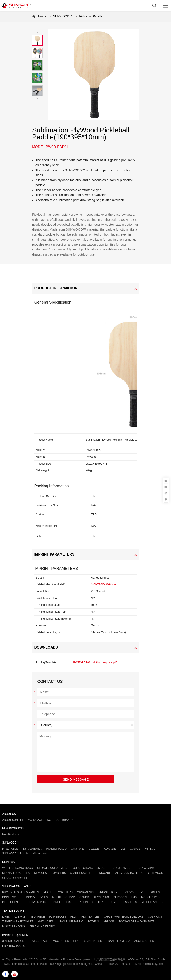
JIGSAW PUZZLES (36, 897)
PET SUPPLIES (150, 892)
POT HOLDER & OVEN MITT (137, 922)
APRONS (109, 922)
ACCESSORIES (144, 941)
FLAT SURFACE (39, 941)
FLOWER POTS (38, 902)
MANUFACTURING (40, 820)
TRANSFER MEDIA (118, 941)
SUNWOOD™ (63, 16)
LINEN (6, 917)
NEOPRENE (37, 917)
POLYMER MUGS (121, 868)
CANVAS (20, 917)
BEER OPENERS (13, 902)
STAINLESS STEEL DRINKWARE (90, 873)
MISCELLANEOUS (153, 902)
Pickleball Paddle (91, 16)
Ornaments (78, 849)
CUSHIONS (155, 917)
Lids (123, 849)
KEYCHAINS (101, 897)
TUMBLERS (58, 873)
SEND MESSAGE (76, 779)
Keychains (110, 849)
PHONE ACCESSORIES (122, 902)
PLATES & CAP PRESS (88, 941)
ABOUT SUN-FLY (13, 820)
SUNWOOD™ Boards (15, 854)
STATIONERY (85, 902)
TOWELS (93, 922)
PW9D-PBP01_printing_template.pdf (95, 662)
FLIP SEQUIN (57, 917)
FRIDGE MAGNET (110, 892)
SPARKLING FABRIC (42, 926)
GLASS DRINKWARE (15, 878)
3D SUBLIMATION (13, 941)
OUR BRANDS (65, 820)
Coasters (94, 849)
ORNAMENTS (86, 892)
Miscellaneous (41, 854)
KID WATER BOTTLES (16, 873)
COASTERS (65, 892)
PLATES (48, 892)
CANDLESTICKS (62, 902)
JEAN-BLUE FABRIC (71, 922)
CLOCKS (131, 892)
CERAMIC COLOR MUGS (53, 868)
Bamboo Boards (32, 849)
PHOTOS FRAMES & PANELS (21, 892)
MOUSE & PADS (151, 897)
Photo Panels (10, 849)
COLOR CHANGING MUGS (90, 868)
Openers (135, 849)
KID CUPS (40, 873)
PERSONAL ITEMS (125, 897)
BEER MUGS (155, 873)
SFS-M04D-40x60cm (103, 584)
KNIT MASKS (45, 922)
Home (42, 16)
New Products (11, 834)
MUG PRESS (61, 941)
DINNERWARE (11, 897)
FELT (73, 917)
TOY (100, 902)
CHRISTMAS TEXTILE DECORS (124, 917)
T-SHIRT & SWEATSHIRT (18, 922)
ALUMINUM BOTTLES (129, 873)
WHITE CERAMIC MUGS (17, 868)
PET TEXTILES (90, 917)
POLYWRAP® (145, 868)
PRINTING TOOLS (13, 946)
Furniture (150, 849)
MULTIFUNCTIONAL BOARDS (70, 897)
